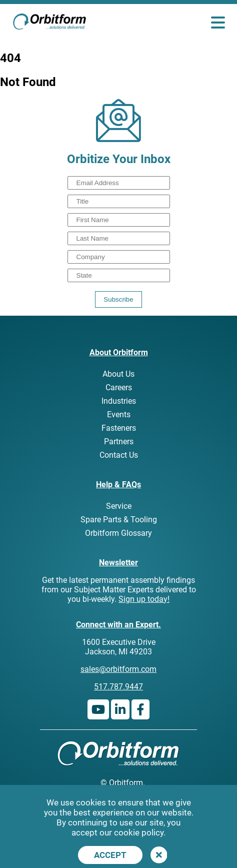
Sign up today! (144, 599)
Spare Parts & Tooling (119, 520)
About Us (118, 374)
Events (119, 414)
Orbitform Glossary (118, 533)
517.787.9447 (118, 687)
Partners (119, 442)
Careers (119, 387)
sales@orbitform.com (118, 669)
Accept (110, 855)
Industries (119, 401)
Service (119, 506)
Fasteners (119, 428)
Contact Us (119, 455)
